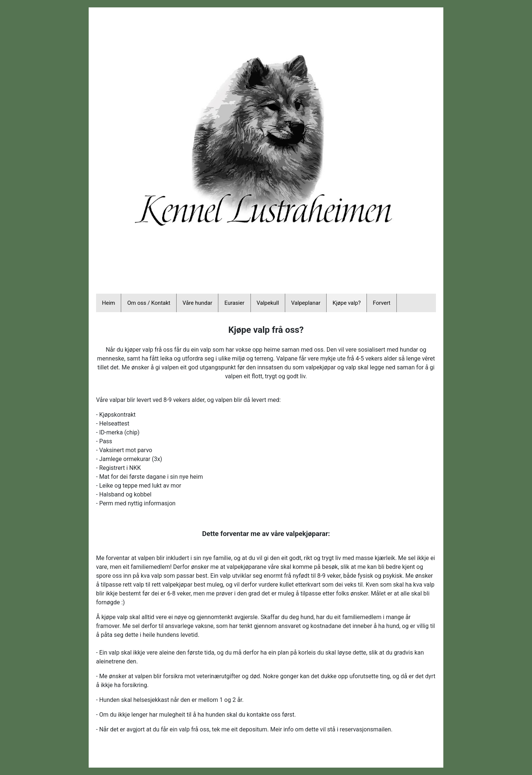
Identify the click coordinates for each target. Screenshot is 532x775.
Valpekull (268, 303)
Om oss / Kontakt (149, 303)
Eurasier (234, 303)
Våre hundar (197, 303)
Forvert (381, 303)
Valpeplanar (306, 303)
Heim (108, 303)
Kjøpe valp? (347, 303)
